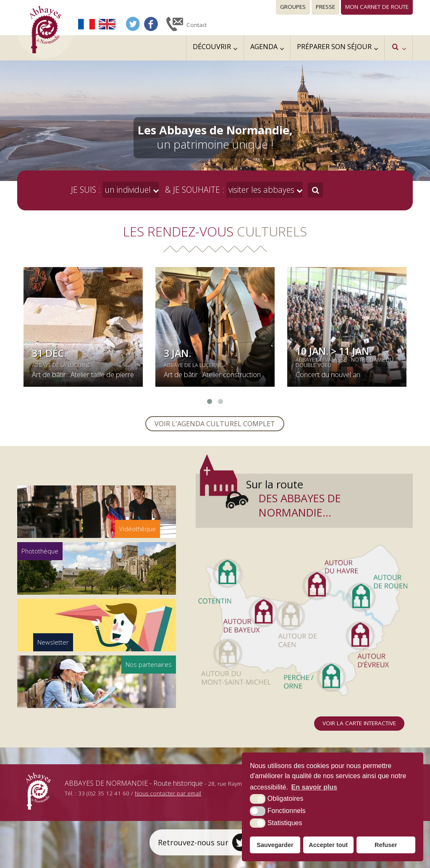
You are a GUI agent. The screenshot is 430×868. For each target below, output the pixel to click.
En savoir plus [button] (314, 787)
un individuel (126, 190)
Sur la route (327, 498)
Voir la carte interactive (359, 723)
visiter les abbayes (260, 190)
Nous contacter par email (168, 793)
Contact (197, 25)
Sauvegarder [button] (275, 845)
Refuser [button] (386, 845)
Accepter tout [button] (328, 845)
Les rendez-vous (215, 231)
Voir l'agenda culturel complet (215, 424)
